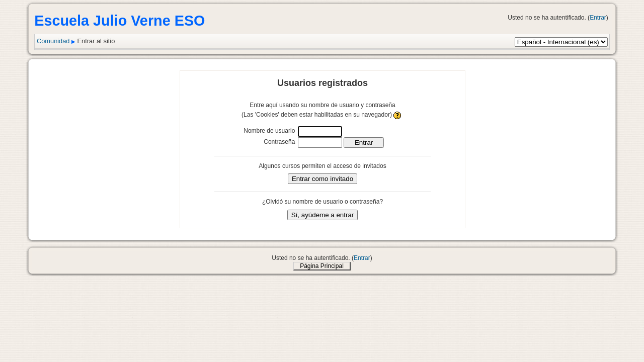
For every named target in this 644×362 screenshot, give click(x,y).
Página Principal (322, 266)
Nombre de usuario (269, 131)
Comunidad (53, 41)
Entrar (598, 18)
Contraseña (279, 142)
